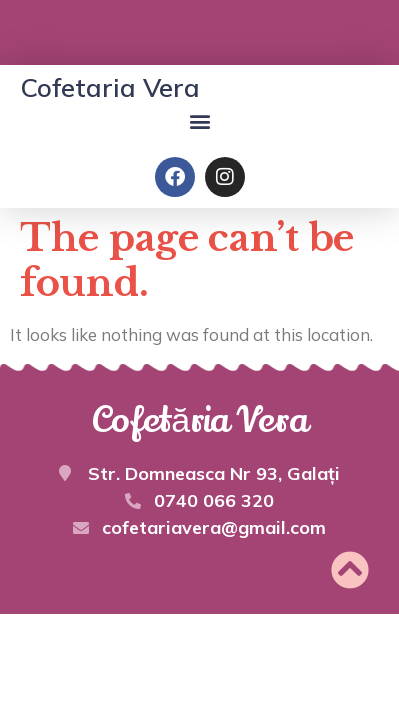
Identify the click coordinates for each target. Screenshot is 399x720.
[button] (199, 120)
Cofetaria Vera (110, 87)
